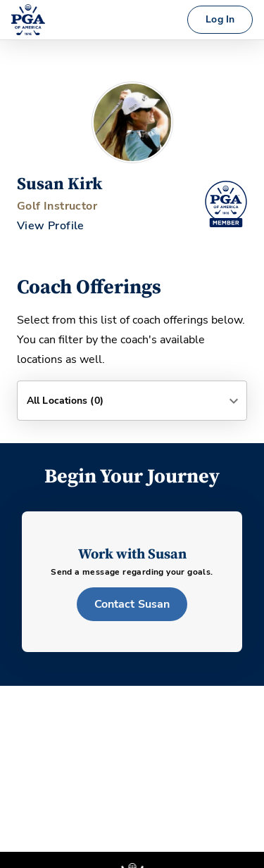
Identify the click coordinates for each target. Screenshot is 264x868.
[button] (132, 401)
